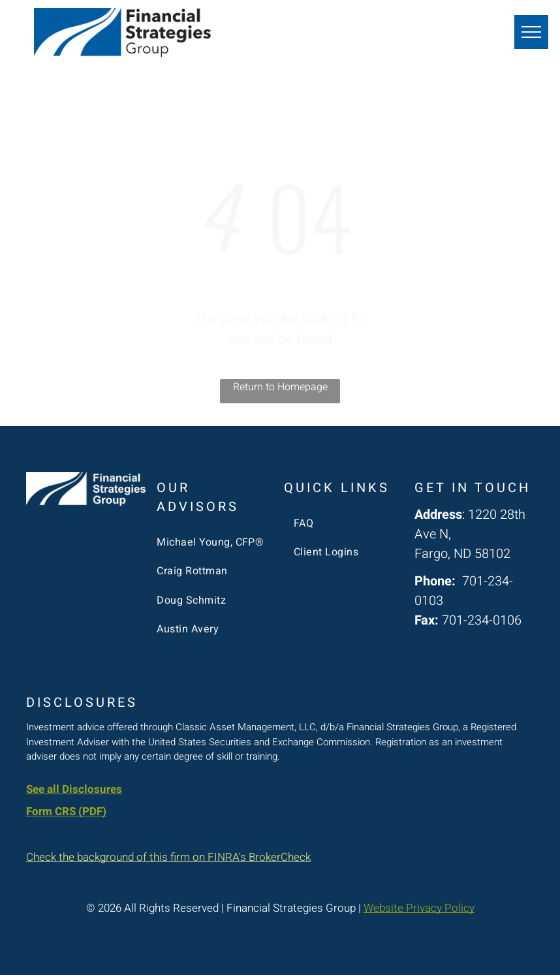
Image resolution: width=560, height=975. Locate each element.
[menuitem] (211, 542)
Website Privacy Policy (419, 908)
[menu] (531, 32)
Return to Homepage (280, 387)
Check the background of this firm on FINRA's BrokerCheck (168, 857)
